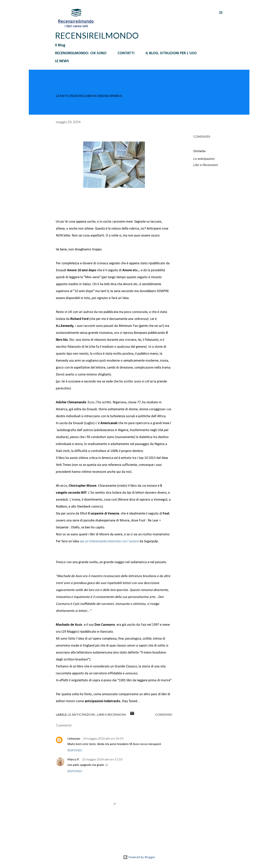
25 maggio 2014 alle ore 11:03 (102, 759)
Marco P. (73, 759)
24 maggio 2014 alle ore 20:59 (103, 738)
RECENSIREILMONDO (97, 36)
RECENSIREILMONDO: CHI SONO (81, 53)
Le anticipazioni (204, 159)
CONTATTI (126, 53)
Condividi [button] (202, 136)
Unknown (74, 738)
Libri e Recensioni (206, 165)
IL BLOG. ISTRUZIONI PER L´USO (171, 53)
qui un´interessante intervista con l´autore (109, 541)
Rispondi (75, 750)
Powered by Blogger (139, 857)
